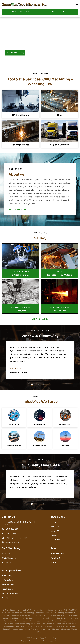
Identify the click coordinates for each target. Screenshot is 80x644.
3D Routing (7, 562)
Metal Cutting (8, 580)
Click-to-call (21, 12)
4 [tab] (49, 385)
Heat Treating (8, 589)
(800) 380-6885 (12, 529)
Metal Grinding (8, 584)
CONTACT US (59, 12)
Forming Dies (57, 558)
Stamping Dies (57, 553)
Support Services (60, 145)
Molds (54, 562)
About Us (55, 526)
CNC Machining (20, 115)
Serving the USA (12, 542)
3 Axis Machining (9, 558)
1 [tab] (32, 385)
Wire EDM (6, 598)
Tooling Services (20, 145)
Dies (60, 115)
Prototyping (7, 576)
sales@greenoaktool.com (17, 538)
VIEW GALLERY (40, 319)
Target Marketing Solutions (48, 641)
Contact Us (56, 540)
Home (54, 522)
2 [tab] (38, 385)
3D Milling (6, 553)
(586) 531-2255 (12, 533)
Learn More (13, 53)
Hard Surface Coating (11, 593)
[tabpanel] (40, 360)
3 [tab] (44, 385)
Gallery (54, 535)
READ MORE (15, 209)
